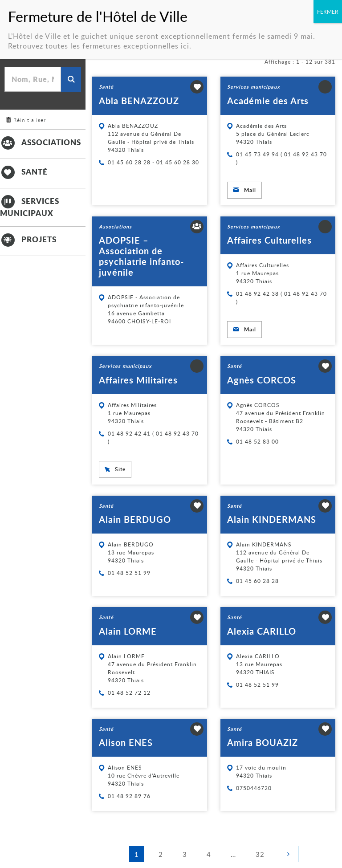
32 (263, 854)
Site (120, 469)
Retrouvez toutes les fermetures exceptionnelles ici (99, 46)
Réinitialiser (30, 120)
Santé (24, 171)
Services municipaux (30, 206)
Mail (250, 190)
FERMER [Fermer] (328, 12)
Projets (28, 239)
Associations (41, 142)
